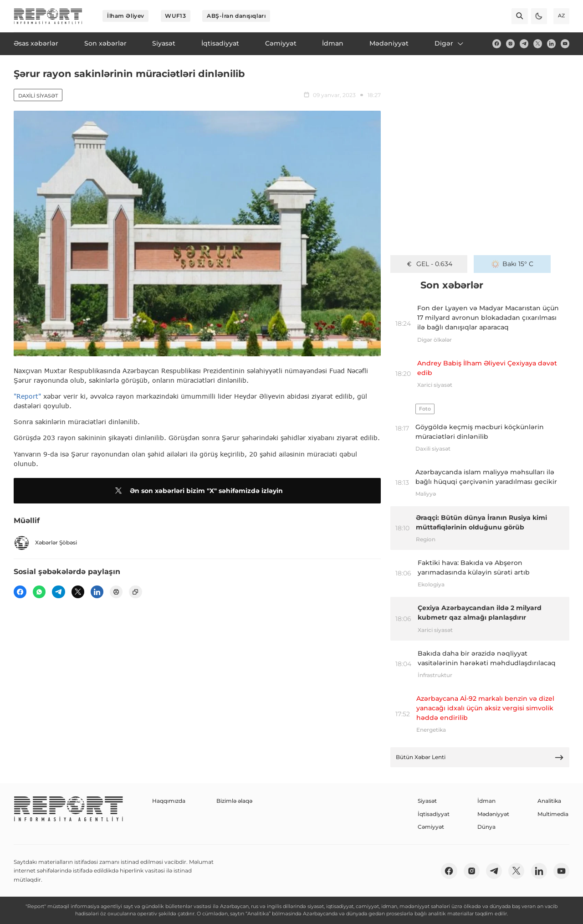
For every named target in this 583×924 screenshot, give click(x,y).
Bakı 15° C (512, 264)
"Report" (27, 396)
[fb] (497, 44)
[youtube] (565, 44)
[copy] (135, 592)
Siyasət (427, 801)
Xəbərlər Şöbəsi (45, 543)
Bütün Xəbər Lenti (480, 757)
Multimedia (553, 814)
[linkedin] (551, 44)
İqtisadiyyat (434, 814)
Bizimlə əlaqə (234, 801)
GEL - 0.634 (429, 264)
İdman (486, 801)
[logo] (48, 16)
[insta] (510, 44)
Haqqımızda (169, 801)
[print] (116, 592)
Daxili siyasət (38, 96)
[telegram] (524, 44)
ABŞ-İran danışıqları (236, 16)
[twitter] (538, 44)
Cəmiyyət (431, 827)
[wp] (39, 592)
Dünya (486, 827)
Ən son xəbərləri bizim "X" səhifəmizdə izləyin (197, 491)
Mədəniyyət (493, 814)
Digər (450, 43)
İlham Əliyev (126, 16)
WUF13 (175, 16)
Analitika (549, 801)
